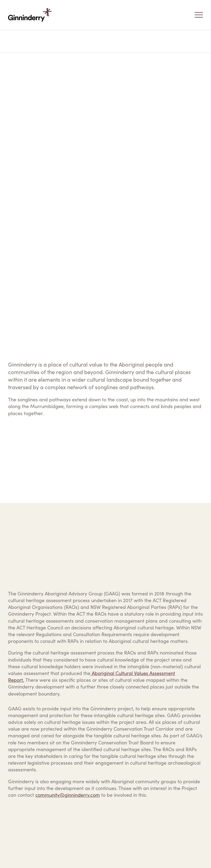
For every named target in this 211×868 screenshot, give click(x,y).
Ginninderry (31, 15)
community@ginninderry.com (68, 795)
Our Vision (36, 41)
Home (14, 41)
